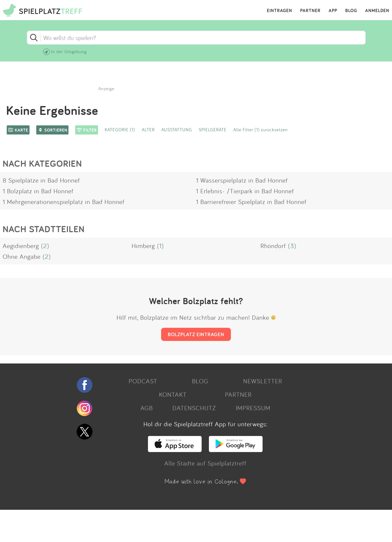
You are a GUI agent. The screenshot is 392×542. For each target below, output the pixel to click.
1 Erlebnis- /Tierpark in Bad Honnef (245, 191)
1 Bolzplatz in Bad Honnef (38, 191)
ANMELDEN (377, 11)
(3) (292, 246)
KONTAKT (173, 394)
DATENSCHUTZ (194, 408)
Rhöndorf (273, 246)
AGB (147, 408)
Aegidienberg (21, 246)
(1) (160, 246)
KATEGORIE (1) (120, 130)
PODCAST (143, 381)
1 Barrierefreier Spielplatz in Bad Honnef (251, 202)
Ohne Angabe (22, 256)
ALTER (148, 130)
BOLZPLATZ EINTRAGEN (196, 334)
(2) (45, 246)
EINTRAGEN (280, 11)
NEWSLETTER (263, 381)
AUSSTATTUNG (177, 130)
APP (333, 11)
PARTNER (310, 11)
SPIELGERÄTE (213, 130)
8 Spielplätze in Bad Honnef (41, 180)
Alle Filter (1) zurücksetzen (261, 130)
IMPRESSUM (253, 408)
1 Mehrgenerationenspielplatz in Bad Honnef (64, 202)
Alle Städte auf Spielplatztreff (205, 463)
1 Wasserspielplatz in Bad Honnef (242, 180)
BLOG (351, 11)
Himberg (143, 246)
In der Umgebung (69, 51)
